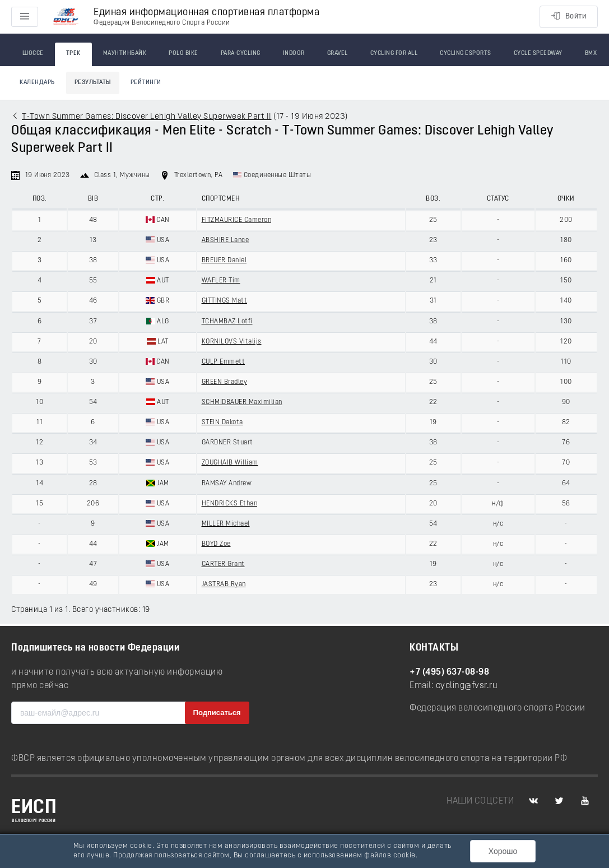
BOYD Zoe (216, 544)
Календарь (37, 83)
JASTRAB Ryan (224, 584)
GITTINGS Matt (225, 301)
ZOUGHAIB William (230, 463)
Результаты (93, 83)
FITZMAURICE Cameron (237, 220)
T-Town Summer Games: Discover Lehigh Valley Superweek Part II (147, 117)
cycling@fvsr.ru (467, 686)
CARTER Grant (223, 564)
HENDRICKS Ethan (230, 504)
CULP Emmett (224, 362)
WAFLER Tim (221, 281)
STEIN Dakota (222, 423)
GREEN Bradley (225, 382)
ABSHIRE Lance (226, 240)
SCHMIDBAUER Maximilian (242, 402)
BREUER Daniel (224, 261)
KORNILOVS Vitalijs (232, 342)
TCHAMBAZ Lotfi (227, 322)
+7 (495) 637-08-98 (449, 672)
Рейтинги (146, 83)
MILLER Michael (226, 524)
